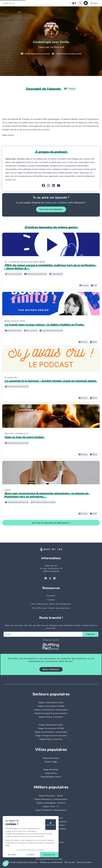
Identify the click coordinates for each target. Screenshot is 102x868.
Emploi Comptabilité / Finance (51, 803)
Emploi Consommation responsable (51, 710)
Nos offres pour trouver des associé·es (51, 608)
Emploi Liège (51, 762)
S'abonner (90, 634)
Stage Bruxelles (51, 770)
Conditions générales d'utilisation (24, 862)
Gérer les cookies (84, 862)
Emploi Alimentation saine (51, 703)
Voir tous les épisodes (51, 209)
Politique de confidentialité (51, 862)
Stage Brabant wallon (51, 777)
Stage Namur (51, 773)
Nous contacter (51, 669)
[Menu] (94, 3)
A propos (51, 596)
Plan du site (70, 862)
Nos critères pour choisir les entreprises (51, 604)
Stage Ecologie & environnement (51, 736)
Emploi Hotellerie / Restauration (51, 810)
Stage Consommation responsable (51, 732)
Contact (51, 600)
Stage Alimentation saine (51, 725)
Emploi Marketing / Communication (51, 799)
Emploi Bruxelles (51, 758)
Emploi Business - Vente (51, 796)
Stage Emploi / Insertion (51, 739)
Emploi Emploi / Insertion (51, 717)
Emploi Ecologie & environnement (51, 713)
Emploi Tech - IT (51, 806)
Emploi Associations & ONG (51, 706)
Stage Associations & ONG (51, 728)
